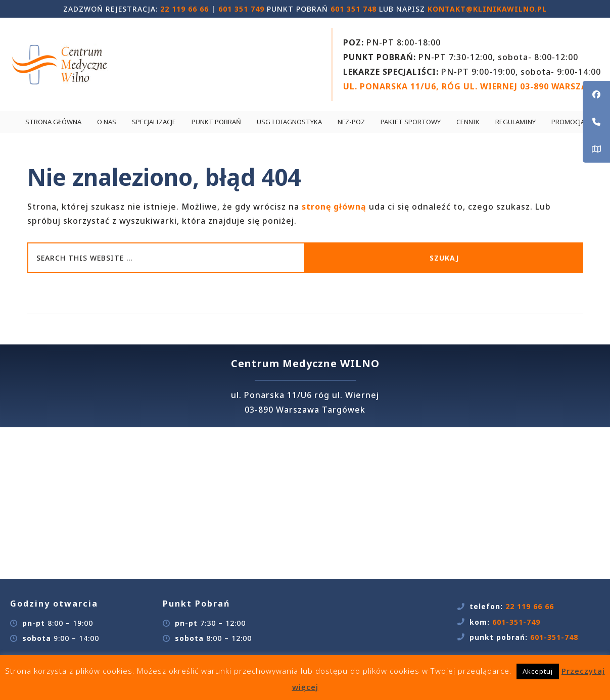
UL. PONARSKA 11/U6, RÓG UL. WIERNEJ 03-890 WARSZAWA (472, 86)
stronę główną (334, 207)
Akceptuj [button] (538, 671)
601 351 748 (354, 9)
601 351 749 (241, 9)
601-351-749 (516, 622)
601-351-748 (554, 637)
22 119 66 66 (184, 9)
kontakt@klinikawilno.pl (487, 9)
